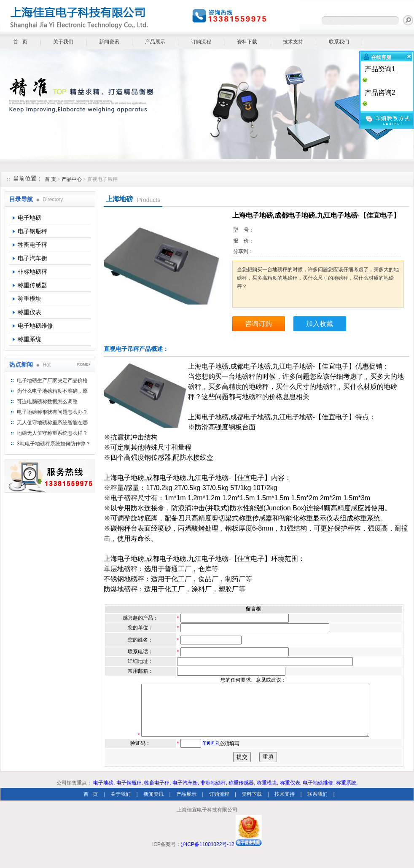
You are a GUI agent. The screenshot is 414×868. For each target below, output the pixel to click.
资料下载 (247, 42)
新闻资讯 (109, 42)
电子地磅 (30, 218)
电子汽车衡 (32, 258)
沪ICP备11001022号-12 (208, 855)
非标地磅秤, (214, 793)
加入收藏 (320, 324)
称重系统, (347, 793)
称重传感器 (32, 285)
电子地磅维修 (35, 326)
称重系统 (30, 339)
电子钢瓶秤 (32, 231)
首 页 (20, 42)
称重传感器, (242, 793)
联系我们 (339, 42)
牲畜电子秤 (32, 245)
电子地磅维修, (319, 793)
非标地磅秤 (32, 272)
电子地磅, (104, 793)
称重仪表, (291, 793)
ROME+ (84, 364)
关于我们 (63, 42)
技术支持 (293, 42)
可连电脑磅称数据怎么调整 (47, 402)
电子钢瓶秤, (130, 793)
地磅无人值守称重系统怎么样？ (52, 433)
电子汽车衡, (186, 793)
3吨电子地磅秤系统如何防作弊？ (54, 444)
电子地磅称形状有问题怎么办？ (52, 412)
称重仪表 (30, 312)
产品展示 (155, 42)
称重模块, (267, 793)
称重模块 (30, 299)
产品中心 (72, 179)
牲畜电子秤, (157, 793)
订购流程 (201, 42)
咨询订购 (258, 324)
